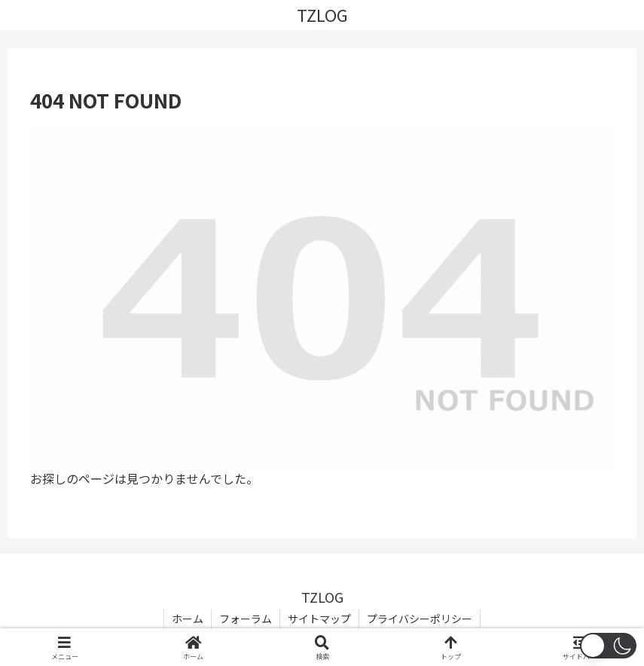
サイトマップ (319, 619)
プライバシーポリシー (420, 619)
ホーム (188, 619)
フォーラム (246, 619)
